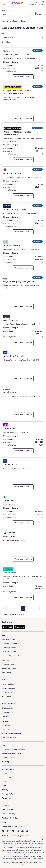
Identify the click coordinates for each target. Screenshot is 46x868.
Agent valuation (8, 684)
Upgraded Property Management (19, 281)
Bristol (21, 614)
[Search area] (16, 14)
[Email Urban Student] (23, 559)
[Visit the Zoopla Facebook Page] (3, 831)
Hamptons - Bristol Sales (15, 209)
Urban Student (10, 536)
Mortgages (6, 660)
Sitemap (5, 806)
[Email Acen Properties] (23, 343)
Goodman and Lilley (13, 173)
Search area (7, 10)
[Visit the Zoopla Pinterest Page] (27, 831)
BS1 (26, 614)
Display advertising (10, 818)
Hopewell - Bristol (12, 245)
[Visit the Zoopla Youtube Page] (22, 831)
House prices (7, 692)
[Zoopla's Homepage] (17, 4)
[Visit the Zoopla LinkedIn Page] (13, 831)
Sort (3, 33)
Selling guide (7, 696)
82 (42, 154)
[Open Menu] (3, 3)
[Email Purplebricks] (23, 451)
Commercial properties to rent (14, 749)
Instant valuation (8, 688)
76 (42, 190)
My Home (37, 3)
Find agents (13, 614)
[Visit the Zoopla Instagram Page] (18, 831)
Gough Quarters (11, 392)
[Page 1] (23, 608)
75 (42, 71)
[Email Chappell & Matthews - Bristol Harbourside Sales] (23, 160)
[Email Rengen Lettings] (23, 487)
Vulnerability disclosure (12, 826)
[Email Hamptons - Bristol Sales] (23, 232)
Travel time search (9, 652)
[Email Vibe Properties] (23, 598)
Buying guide (7, 672)
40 (42, 337)
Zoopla (4, 614)
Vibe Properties (10, 572)
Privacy (5, 790)
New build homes (8, 639)
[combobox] (16, 13)
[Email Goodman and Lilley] (23, 196)
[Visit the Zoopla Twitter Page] (8, 831)
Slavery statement (10, 794)
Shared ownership (9, 668)
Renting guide (7, 762)
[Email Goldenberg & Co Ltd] (23, 379)
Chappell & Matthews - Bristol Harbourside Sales (17, 133)
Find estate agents (9, 664)
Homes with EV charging (11, 734)
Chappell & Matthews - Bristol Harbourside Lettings (17, 92)
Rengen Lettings (11, 464)
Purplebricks (9, 428)
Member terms (8, 810)
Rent (4, 745)
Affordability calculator (11, 656)
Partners (5, 721)
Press (4, 822)
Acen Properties (11, 320)
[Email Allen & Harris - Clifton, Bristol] (23, 77)
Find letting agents (9, 758)
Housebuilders (7, 712)
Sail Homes (9, 500)
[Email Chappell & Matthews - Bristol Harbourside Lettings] (23, 118)
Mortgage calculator (10, 738)
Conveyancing (7, 725)
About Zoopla (8, 769)
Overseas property (9, 648)
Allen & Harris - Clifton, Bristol (17, 54)
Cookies (5, 782)
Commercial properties (11, 643)
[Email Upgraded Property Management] (23, 307)
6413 (41, 445)
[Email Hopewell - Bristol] (23, 268)
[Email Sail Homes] (23, 523)
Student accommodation (11, 753)
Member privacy (8, 814)
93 (42, 517)
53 (42, 226)
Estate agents (7, 708)
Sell (3, 680)
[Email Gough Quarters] (23, 415)
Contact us (6, 777)
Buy (3, 635)
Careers (5, 773)
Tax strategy (7, 798)
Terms (4, 786)
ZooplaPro (6, 716)
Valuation (32, 3)
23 (42, 262)
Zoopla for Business (10, 704)
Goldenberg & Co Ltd (13, 356)
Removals (5, 729)
